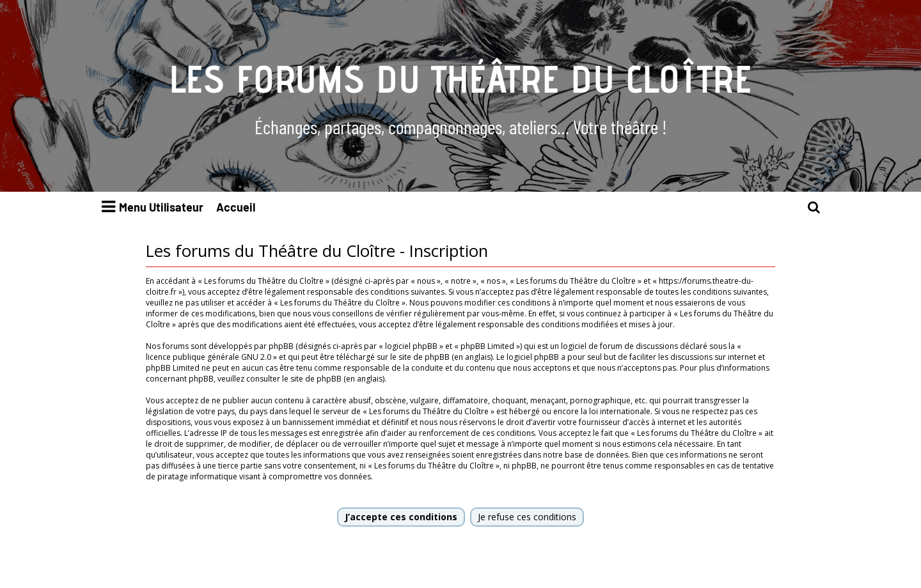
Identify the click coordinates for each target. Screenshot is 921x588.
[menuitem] (814, 207)
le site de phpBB (420, 357)
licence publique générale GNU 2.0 (209, 357)
